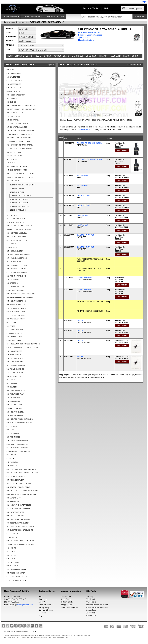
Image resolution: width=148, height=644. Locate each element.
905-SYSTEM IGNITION (15, 516)
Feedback (42, 613)
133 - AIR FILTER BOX (15, 152)
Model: (9, 29)
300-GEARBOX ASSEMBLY (16, 237)
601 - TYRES (11, 322)
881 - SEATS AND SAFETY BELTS (19, 505)
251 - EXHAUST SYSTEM (16, 219)
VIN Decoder (91, 599)
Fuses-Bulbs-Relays (119, 56)
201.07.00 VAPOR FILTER (19, 206)
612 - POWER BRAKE (14, 337)
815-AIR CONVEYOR (14, 408)
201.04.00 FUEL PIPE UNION (21, 196)
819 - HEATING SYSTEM (15, 412)
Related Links (92, 616)
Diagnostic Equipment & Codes (90, 35)
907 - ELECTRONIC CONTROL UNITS (20, 526)
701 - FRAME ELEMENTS (16, 365)
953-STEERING (12, 566)
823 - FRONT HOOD (14, 433)
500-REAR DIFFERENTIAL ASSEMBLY (20, 297)
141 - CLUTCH (12, 159)
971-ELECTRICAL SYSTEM (16, 580)
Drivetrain (91, 56)
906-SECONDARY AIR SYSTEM (18, 523)
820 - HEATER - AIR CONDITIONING (20, 419)
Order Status (66, 599)
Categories (12, 17)
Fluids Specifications (86, 40)
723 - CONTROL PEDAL (15, 373)
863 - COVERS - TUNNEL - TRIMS (19, 484)
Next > (140, 65)
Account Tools (90, 8)
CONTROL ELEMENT (86, 235)
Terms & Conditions (46, 605)
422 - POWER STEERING (16, 287)
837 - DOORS (11, 455)
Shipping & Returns (46, 610)
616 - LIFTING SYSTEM (15, 358)
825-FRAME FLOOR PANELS (17, 444)
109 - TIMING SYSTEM (15, 113)
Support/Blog (56, 17)
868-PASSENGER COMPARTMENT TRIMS (22, 494)
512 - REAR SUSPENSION (16, 308)
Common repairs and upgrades (68, 56)
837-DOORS (11, 458)
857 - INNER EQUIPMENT (16, 476)
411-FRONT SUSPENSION (16, 276)
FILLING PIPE (83, 175)
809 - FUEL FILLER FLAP (16, 390)
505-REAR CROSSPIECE (16, 305)
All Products (91, 613)
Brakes (47, 56)
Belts (38, 56)
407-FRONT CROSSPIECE (16, 262)
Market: (10, 41)
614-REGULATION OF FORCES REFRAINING (23, 348)
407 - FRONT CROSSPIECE (17, 258)
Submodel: (11, 37)
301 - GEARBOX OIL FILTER (17, 240)
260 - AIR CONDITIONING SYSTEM (19, 226)
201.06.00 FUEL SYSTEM (19, 203)
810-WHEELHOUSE (14, 401)
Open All (51, 65)
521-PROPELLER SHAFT (16, 319)
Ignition (135, 56)
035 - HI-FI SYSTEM (14, 88)
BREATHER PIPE (84, 195)
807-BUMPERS (12, 387)
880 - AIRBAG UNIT (14, 498)
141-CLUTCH (11, 163)
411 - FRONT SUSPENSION (17, 272)
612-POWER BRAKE (14, 340)
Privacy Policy (44, 607)
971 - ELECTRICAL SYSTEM (17, 577)
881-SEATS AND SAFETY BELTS (18, 509)
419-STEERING (12, 283)
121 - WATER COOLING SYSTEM (19, 138)
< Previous (132, 65)
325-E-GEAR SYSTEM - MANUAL (18, 255)
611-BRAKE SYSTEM (14, 333)
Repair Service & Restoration (97, 607)
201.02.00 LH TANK (17, 188)
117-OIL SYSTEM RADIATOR (17, 127)
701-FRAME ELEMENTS (15, 369)
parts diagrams (17, 22)
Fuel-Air (103, 56)
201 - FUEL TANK (13, 181)
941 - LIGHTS (11, 548)
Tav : (9, 49)
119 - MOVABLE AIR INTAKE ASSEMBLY (21, 131)
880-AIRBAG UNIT (13, 501)
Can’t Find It (91, 602)
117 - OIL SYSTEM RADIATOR (17, 123)
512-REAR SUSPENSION (16, 312)
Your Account (66, 597)
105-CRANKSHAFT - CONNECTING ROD (21, 109)
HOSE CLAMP (83, 215)
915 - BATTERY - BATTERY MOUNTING (21, 541)
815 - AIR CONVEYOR (15, 405)
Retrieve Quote (67, 602)
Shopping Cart (67, 605)
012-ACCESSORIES (14, 84)
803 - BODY (11, 380)
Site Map (90, 597)
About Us (42, 602)
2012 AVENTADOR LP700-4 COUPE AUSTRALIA (45, 22)
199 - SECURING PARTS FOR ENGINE (20, 174)
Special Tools (83, 38)
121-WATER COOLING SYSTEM (18, 141)
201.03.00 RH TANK (17, 192)
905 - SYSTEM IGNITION (15, 512)
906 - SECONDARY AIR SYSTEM (18, 519)
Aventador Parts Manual (85, 130)
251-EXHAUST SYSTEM (15, 222)
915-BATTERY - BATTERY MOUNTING (20, 544)
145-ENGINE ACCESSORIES (17, 170)
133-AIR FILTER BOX (14, 156)
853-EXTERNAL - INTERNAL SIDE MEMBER (22, 473)
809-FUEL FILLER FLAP (15, 394)
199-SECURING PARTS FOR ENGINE (20, 177)
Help (107, 8)
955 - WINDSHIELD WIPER (16, 569)
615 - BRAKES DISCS (14, 351)
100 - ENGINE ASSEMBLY (16, 95)
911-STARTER (12, 537)
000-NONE (10, 70)
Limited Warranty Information (97, 605)
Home (6, 22)
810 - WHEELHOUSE (14, 398)
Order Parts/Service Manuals (89, 32)
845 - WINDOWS (13, 462)
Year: (9, 33)
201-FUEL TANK (12, 215)
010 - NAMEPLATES (14, 73)
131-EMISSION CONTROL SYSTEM (19, 148)
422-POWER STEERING (15, 290)
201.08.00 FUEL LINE (18, 210)
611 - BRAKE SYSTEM (15, 330)
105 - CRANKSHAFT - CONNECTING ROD (22, 106)
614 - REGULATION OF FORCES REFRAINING (23, 344)
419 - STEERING (13, 280)
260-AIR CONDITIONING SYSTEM (19, 229)
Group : (10, 45)
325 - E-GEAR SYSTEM (15, 251)
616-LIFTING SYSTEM (15, 362)
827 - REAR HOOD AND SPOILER (19, 448)
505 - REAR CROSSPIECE (16, 301)
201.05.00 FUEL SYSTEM (19, 199)
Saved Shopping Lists (69, 607)
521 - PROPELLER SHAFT (16, 315)
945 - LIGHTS (11, 555)
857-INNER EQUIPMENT (15, 480)
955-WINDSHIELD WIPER (16, 573)
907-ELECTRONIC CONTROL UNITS (20, 530)
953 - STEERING (13, 562)
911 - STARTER (12, 534)
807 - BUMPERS (12, 383)
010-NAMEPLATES (13, 77)
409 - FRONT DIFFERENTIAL (17, 265)
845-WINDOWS (12, 466)
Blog (40, 616)
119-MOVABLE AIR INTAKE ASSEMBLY (21, 134)
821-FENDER (11, 430)
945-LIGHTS (11, 559)
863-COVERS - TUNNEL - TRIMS (18, 487)
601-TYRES (11, 326)
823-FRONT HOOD (13, 437)
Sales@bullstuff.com (25, 605)
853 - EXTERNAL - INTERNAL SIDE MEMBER (23, 469)
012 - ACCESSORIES (14, 81)
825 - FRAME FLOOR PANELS (17, 441)
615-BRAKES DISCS (14, 355)
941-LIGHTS (11, 551)
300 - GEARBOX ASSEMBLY (17, 233)
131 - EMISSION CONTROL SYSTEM (20, 145)
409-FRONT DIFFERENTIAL (17, 269)
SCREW (80, 320)
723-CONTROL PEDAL (15, 376)
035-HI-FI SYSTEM (13, 91)
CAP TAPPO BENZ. (85, 278)
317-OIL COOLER (13, 247)
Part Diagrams (33, 17)
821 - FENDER (12, 426)
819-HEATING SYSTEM (15, 416)
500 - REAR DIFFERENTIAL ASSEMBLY (21, 294)
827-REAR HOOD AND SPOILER (18, 451)
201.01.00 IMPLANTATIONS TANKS (23, 185)
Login (145, 2)
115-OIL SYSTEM (13, 120)
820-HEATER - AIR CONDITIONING (19, 423)
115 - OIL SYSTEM (13, 116)
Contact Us (43, 599)
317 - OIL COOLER (13, 244)
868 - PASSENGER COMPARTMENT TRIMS (22, 491)
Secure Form (91, 610)
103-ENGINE (11, 102)
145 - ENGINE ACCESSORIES (17, 166)
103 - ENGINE (12, 98)
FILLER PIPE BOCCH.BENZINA (89, 143)
